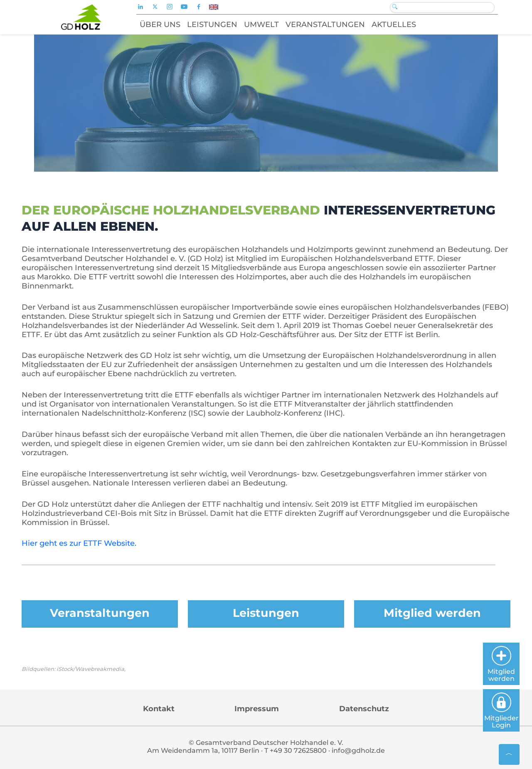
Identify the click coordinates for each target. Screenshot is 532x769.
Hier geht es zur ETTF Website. (79, 543)
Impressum (257, 709)
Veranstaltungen (100, 613)
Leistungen (266, 613)
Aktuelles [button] (394, 25)
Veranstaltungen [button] (325, 25)
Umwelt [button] (261, 25)
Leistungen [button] (212, 25)
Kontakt (159, 709)
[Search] (442, 7)
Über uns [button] (160, 25)
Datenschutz (364, 709)
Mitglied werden (432, 613)
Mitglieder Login (501, 711)
